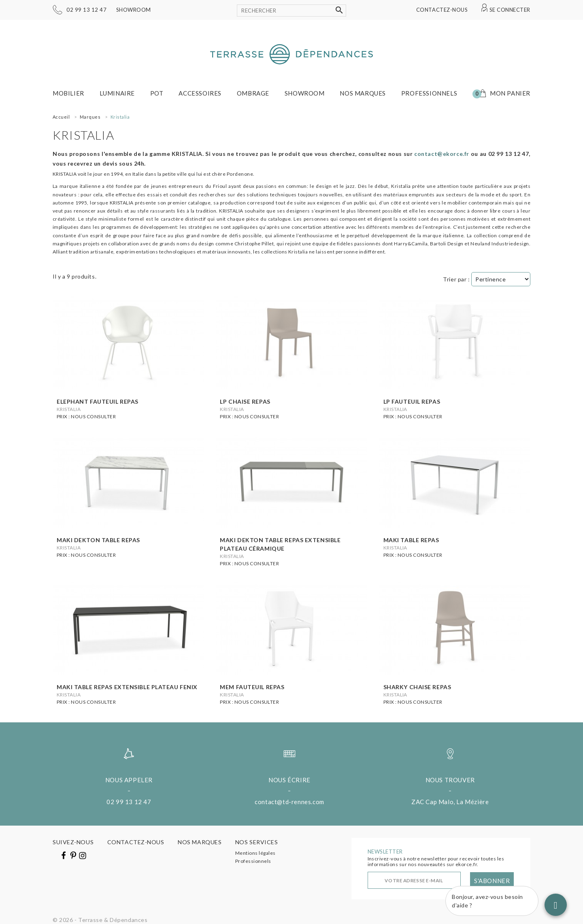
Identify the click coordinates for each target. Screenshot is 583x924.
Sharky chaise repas (417, 687)
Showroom (134, 10)
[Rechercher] (291, 11)
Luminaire (117, 93)
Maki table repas (411, 540)
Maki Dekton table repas (98, 540)
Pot (157, 93)
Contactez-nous (442, 10)
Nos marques (363, 93)
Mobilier (68, 93)
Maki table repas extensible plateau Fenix (127, 687)
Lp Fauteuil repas (412, 401)
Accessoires (200, 93)
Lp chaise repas (245, 401)
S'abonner (492, 881)
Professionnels (429, 93)
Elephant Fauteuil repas (98, 401)
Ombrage (253, 93)
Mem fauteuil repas (252, 687)
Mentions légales (255, 853)
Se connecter (510, 10)
